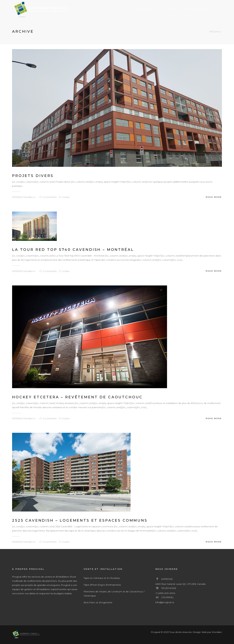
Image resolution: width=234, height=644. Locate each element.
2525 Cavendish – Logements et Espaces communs (80, 520)
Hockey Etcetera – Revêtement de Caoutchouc (77, 397)
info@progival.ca (165, 602)
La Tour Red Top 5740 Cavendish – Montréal (73, 250)
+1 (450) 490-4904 (165, 593)
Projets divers (33, 176)
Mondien (28, 197)
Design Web (200, 632)
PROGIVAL (215, 32)
